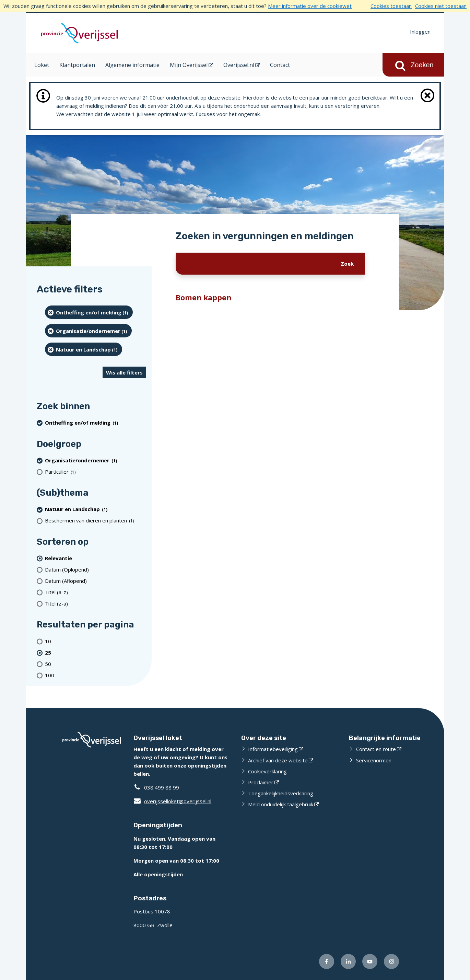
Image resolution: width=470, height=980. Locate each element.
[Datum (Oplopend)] (96, 569)
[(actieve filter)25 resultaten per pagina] (96, 652)
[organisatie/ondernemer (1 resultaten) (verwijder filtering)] (88, 331)
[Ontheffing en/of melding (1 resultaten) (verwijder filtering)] (89, 312)
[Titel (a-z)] (96, 592)
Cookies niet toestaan (441, 6)
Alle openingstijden (158, 874)
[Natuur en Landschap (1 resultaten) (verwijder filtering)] (84, 349)
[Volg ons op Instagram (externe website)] (391, 961)
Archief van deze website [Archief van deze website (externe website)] (278, 760)
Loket (42, 65)
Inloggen (420, 32)
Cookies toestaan (391, 6)
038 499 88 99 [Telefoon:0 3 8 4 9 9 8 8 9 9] (162, 787)
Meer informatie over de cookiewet (310, 6)
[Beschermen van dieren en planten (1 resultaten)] (96, 521)
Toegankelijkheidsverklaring (281, 793)
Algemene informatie (132, 65)
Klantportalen (77, 65)
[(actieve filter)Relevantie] (96, 558)
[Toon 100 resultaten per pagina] (96, 675)
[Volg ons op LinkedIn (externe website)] (348, 961)
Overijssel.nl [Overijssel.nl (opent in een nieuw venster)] (239, 65)
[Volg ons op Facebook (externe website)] (327, 961)
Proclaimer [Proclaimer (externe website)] (261, 782)
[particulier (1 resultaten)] (96, 471)
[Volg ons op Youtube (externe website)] (370, 961)
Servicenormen (374, 760)
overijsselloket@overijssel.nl (172, 801)
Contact (280, 65)
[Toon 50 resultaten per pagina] (96, 664)
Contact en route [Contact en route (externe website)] (376, 749)
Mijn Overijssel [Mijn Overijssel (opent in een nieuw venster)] (189, 65)
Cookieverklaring (267, 771)
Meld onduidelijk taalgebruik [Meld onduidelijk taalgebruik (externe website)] (281, 804)
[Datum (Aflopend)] (96, 581)
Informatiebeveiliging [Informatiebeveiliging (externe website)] (273, 749)
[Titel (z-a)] (96, 603)
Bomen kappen (204, 298)
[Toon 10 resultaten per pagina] (96, 641)
